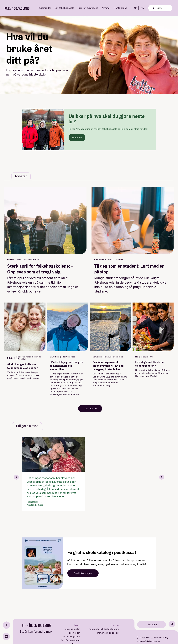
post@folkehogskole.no (150, 641)
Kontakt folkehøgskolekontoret (104, 629)
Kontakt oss (120, 8)
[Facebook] (6, 625)
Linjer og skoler (72, 629)
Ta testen (77, 137)
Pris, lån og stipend (88, 8)
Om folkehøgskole (64, 8)
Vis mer (89, 408)
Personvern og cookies (108, 633)
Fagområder (44, 8)
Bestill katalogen (83, 573)
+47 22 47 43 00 (147, 638)
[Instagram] (6, 636)
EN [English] (143, 8)
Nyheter (106, 8)
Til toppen (152, 624)
